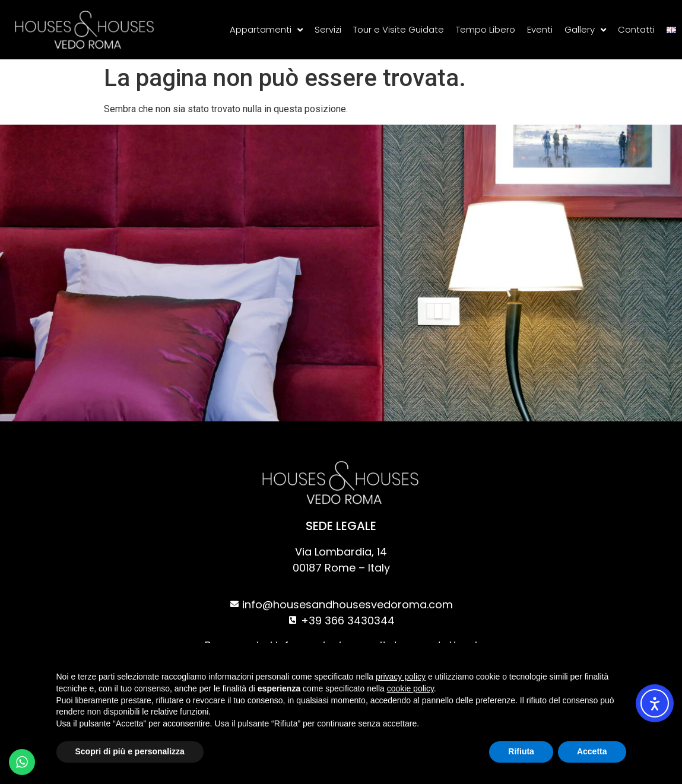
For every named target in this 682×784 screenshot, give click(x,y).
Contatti (636, 29)
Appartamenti (266, 30)
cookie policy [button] (410, 688)
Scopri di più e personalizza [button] (130, 751)
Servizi (328, 29)
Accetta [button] (592, 751)
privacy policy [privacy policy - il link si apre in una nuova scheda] (401, 677)
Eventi (540, 29)
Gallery (585, 30)
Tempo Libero (486, 29)
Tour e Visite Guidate (399, 29)
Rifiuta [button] (521, 751)
